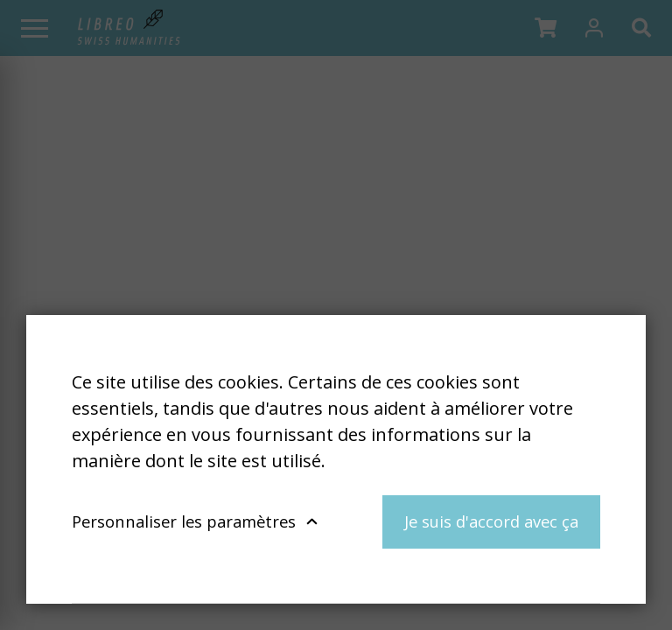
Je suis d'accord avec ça (491, 521)
